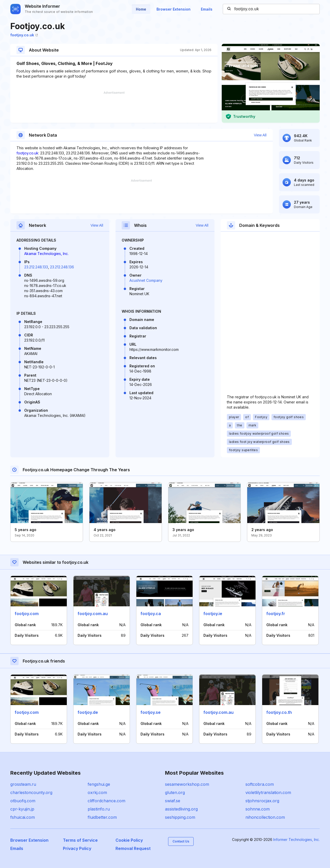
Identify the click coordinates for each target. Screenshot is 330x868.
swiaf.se (173, 801)
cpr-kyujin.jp (22, 809)
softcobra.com (260, 784)
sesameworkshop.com (187, 784)
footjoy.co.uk (24, 35)
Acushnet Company (146, 280)
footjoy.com (27, 614)
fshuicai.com (23, 817)
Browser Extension (174, 9)
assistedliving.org (181, 809)
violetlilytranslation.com (268, 792)
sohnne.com (258, 809)
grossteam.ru (23, 784)
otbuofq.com (23, 801)
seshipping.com (180, 817)
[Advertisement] (114, 107)
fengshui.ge (99, 784)
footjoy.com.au (93, 614)
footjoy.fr (276, 614)
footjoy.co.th (279, 712)
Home (141, 9)
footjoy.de (88, 712)
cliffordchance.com (106, 801)
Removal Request (133, 848)
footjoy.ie (213, 614)
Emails (207, 9)
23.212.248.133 (36, 267)
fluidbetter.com (102, 817)
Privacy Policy (77, 848)
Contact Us (181, 841)
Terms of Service (80, 840)
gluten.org (175, 792)
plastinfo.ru (99, 809)
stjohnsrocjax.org (262, 801)
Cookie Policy (129, 840)
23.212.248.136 (62, 267)
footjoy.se (151, 712)
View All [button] (260, 135)
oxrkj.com (97, 792)
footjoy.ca (151, 614)
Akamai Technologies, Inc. (46, 254)
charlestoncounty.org (31, 792)
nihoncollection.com (265, 817)
